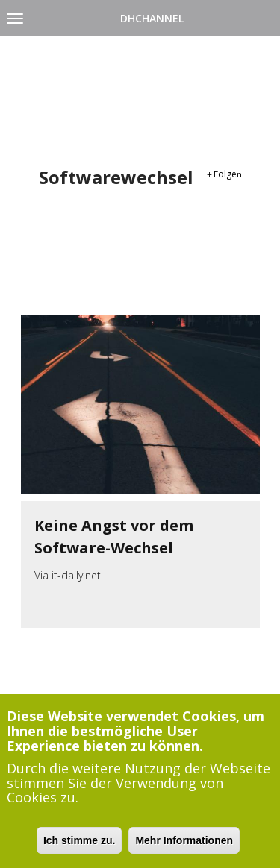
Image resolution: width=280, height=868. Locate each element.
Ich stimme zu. (79, 846)
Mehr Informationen (184, 846)
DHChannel (152, 18)
